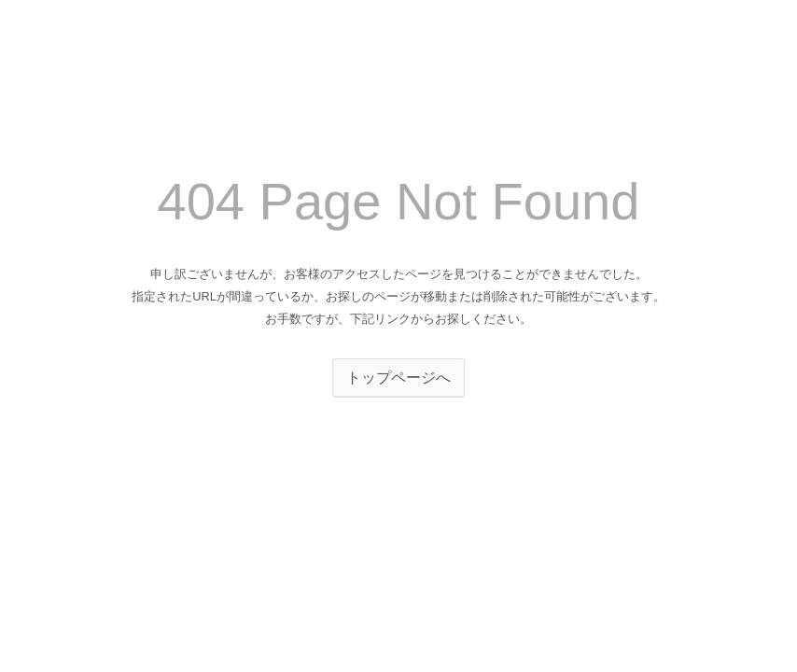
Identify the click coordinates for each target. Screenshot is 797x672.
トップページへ (398, 378)
